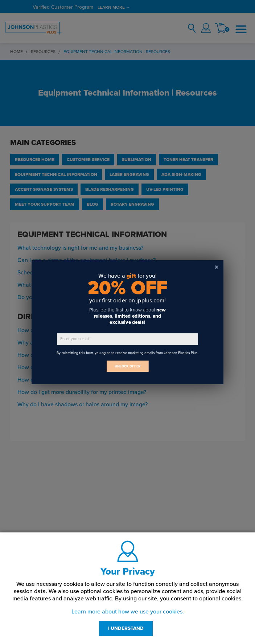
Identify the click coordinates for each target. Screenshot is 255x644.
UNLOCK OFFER (128, 366)
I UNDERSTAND (126, 628)
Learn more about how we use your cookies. (128, 612)
